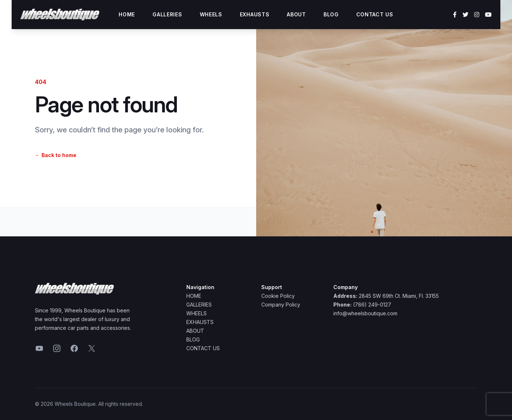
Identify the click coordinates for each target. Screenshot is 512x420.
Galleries (167, 14)
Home (127, 14)
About (296, 14)
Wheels (211, 14)
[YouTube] (488, 15)
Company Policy (281, 305)
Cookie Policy (278, 296)
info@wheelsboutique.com (365, 313)
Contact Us (375, 14)
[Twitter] (465, 15)
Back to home (56, 155)
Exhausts (255, 14)
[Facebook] (455, 15)
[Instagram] (477, 15)
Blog (331, 14)
